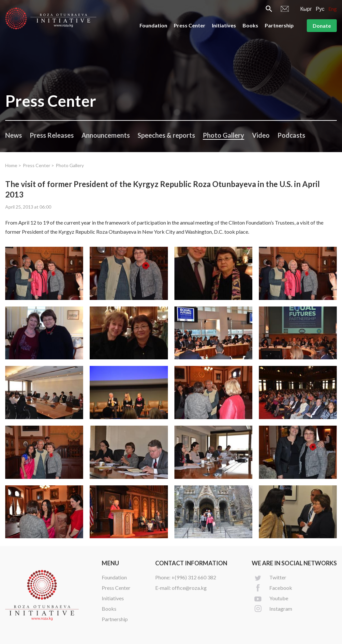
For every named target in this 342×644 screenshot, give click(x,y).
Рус (320, 9)
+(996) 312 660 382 (194, 577)
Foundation (153, 25)
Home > (13, 165)
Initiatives (224, 25)
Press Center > (38, 165)
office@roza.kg (189, 588)
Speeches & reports (166, 135)
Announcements (106, 135)
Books (250, 25)
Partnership (279, 25)
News (14, 135)
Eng (333, 9)
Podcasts (291, 135)
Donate (322, 26)
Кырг (306, 9)
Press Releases (52, 135)
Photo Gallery (223, 135)
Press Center (190, 25)
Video (261, 135)
